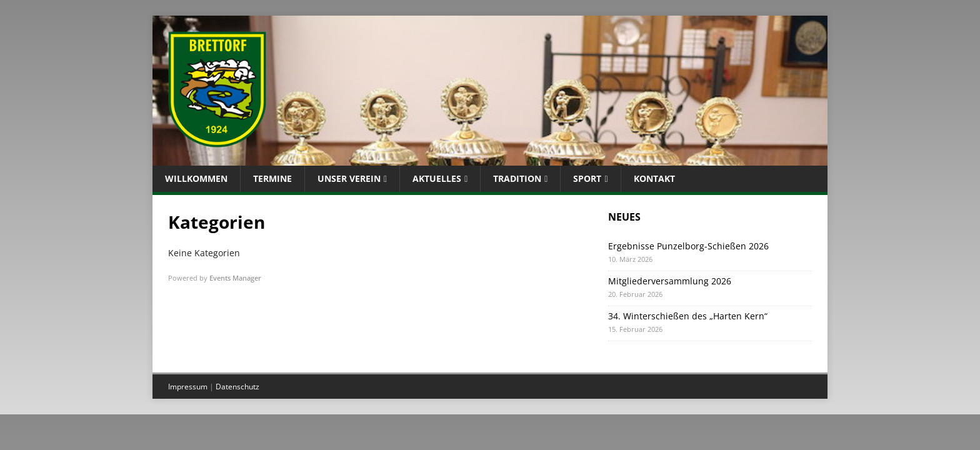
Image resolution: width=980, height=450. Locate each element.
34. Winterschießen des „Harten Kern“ (688, 316)
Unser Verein (349, 178)
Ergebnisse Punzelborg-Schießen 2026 (688, 246)
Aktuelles (437, 178)
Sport (587, 178)
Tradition (517, 178)
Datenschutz (237, 387)
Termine (272, 178)
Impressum (188, 387)
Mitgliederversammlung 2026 (670, 281)
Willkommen (196, 178)
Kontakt (654, 178)
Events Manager (235, 278)
